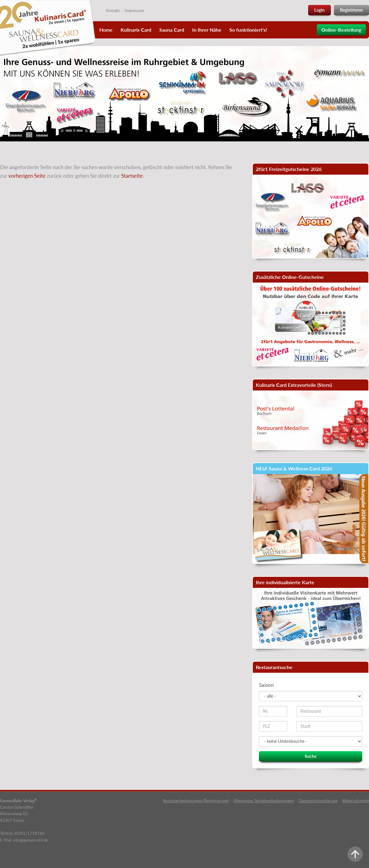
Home (106, 30)
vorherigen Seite (27, 176)
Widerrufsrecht (355, 801)
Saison (266, 685)
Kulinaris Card (136, 30)
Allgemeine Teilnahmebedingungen (264, 801)
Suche (311, 756)
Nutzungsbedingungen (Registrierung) (196, 801)
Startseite (132, 176)
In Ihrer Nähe (207, 30)
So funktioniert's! (248, 30)
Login (319, 10)
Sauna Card (172, 30)
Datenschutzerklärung (318, 801)
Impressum (134, 10)
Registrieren (351, 10)
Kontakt (113, 10)
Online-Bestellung (341, 30)
